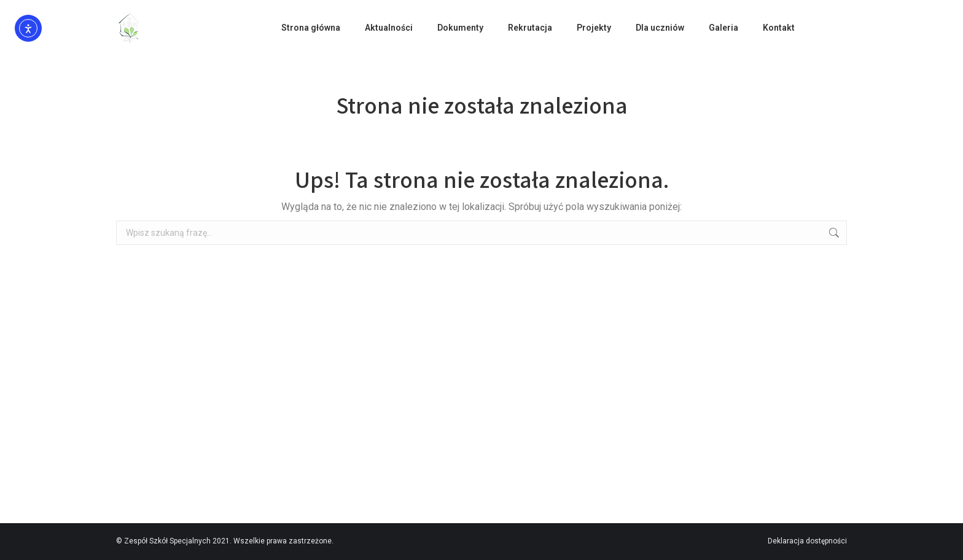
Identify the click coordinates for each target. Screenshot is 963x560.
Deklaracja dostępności (807, 541)
